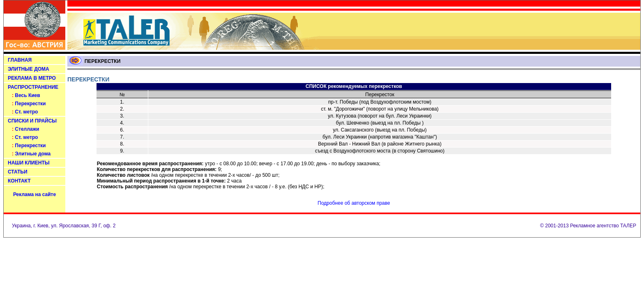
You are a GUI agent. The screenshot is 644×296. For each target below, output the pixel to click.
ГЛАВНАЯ (20, 60)
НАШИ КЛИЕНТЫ (29, 163)
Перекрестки (30, 104)
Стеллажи (27, 129)
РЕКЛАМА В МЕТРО (32, 78)
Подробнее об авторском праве (354, 203)
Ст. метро (26, 112)
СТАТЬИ (18, 172)
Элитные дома (33, 154)
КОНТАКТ (19, 181)
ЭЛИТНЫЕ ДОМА (29, 69)
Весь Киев (27, 95)
